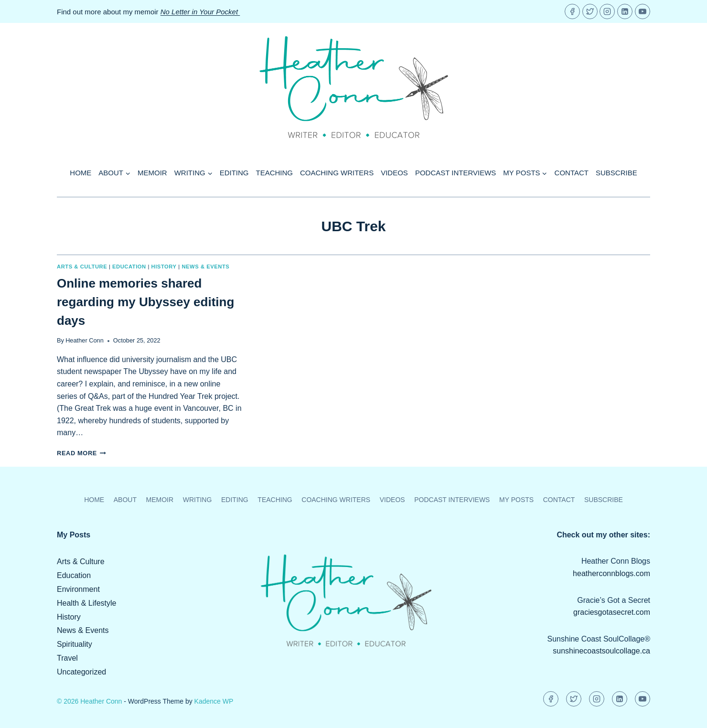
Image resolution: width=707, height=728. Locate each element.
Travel (67, 658)
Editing (234, 173)
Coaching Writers (337, 173)
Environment (78, 589)
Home (80, 173)
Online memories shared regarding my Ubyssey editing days (145, 302)
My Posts (516, 500)
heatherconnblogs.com (611, 573)
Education (129, 267)
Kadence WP (214, 701)
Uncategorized (81, 672)
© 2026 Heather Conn (89, 701)
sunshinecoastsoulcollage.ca (601, 651)
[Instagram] (607, 11)
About (125, 500)
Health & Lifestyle (87, 603)
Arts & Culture (82, 267)
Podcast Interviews (455, 173)
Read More (81, 453)
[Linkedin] (625, 11)
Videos (394, 173)
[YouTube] (643, 11)
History (164, 267)
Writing (198, 500)
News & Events (205, 267)
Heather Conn (85, 340)
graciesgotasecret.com (612, 612)
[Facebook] (572, 11)
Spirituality (75, 644)
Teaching (275, 173)
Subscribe (616, 173)
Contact (572, 173)
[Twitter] (590, 11)
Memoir (152, 173)
